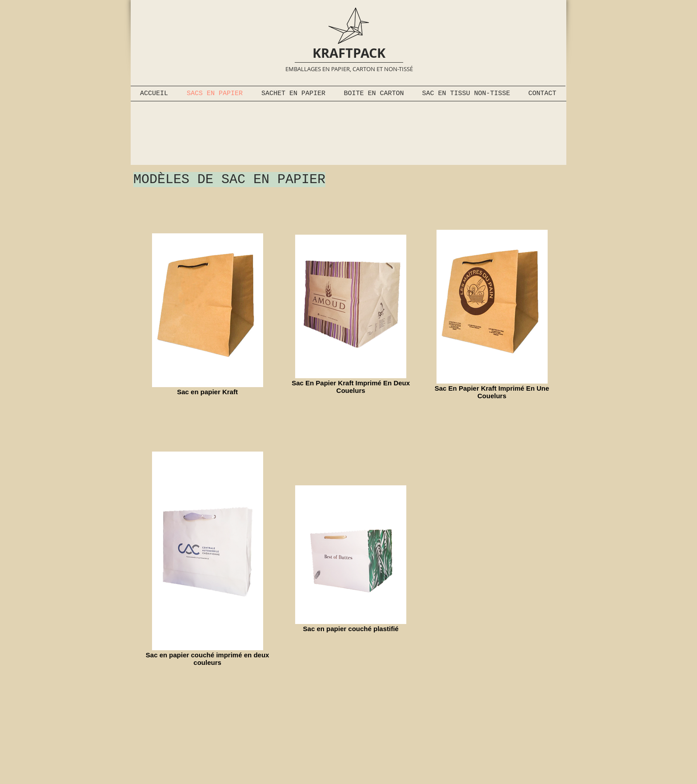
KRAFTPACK (349, 53)
